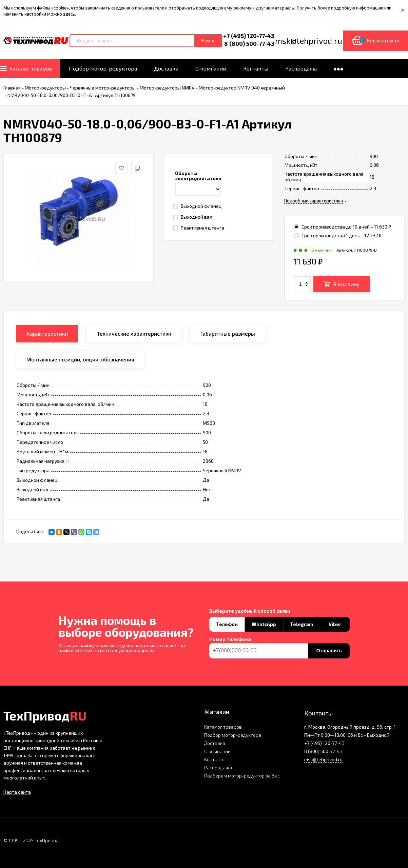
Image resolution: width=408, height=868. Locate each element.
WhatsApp (264, 624)
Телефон (227, 624)
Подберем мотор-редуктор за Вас (242, 776)
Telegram (302, 624)
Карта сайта (17, 792)
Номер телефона (230, 639)
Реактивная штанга (199, 228)
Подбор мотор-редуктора (233, 735)
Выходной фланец (198, 206)
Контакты (215, 759)
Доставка (215, 743)
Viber (335, 624)
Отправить (329, 651)
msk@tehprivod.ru (323, 759)
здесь (69, 14)
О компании (217, 751)
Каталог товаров (223, 727)
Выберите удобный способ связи (250, 611)
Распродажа (218, 767)
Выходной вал (193, 217)
